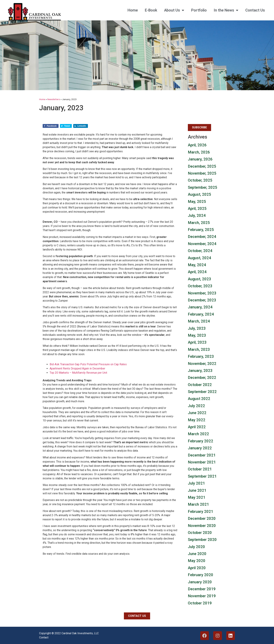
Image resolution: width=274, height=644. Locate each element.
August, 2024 (199, 258)
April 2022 (197, 427)
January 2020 (200, 582)
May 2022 (197, 420)
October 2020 (200, 533)
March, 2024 (199, 321)
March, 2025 (199, 223)
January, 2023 (200, 371)
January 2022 (200, 448)
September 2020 (202, 540)
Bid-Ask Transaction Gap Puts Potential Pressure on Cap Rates (88, 364)
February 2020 (201, 575)
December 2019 (202, 589)
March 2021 (198, 504)
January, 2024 (200, 307)
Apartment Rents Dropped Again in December (77, 368)
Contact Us (255, 10)
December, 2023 (202, 300)
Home (133, 10)
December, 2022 (202, 378)
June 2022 (197, 413)
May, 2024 (197, 265)
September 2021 (202, 476)
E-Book (151, 10)
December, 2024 (202, 237)
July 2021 (196, 483)
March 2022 (198, 434)
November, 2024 (202, 244)
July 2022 (196, 406)
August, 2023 (199, 279)
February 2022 (201, 441)
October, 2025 (200, 180)
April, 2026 (197, 145)
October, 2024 (200, 251)
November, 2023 (202, 293)
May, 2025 (197, 202)
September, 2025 (203, 187)
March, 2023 (199, 349)
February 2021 (201, 512)
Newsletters (54, 99)
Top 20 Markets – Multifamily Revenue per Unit (78, 373)
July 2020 (196, 547)
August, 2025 (199, 194)
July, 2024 (197, 216)
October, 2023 (200, 286)
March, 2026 (199, 152)
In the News (226, 10)
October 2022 (200, 385)
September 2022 (202, 392)
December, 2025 (202, 166)
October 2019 (200, 603)
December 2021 (202, 455)
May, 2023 (197, 335)
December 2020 (202, 518)
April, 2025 (197, 209)
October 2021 (200, 469)
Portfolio (199, 10)
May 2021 (197, 497)
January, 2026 (200, 159)
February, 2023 (201, 356)
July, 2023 (197, 328)
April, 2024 (197, 272)
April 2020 (197, 568)
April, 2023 (197, 342)
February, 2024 (201, 314)
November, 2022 (202, 364)
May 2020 (197, 561)
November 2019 (202, 596)
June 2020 (197, 554)
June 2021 (197, 490)
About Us (174, 10)
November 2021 (202, 462)
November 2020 (202, 526)
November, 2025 (202, 173)
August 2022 (199, 399)
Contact (44, 637)
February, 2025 (201, 230)
